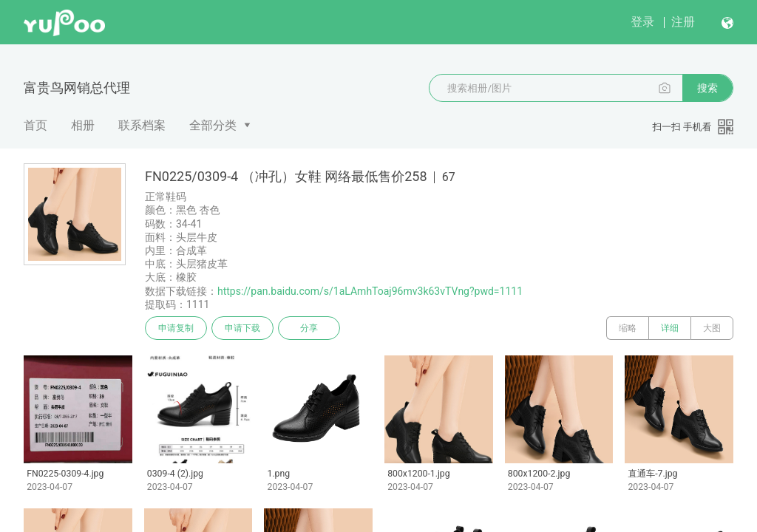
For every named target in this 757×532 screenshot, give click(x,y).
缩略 (628, 328)
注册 (683, 22)
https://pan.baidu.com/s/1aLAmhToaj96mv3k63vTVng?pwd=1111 (370, 291)
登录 (642, 22)
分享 (309, 328)
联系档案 (142, 125)
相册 (83, 125)
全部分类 (213, 125)
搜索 (707, 88)
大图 (712, 328)
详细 (670, 328)
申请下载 (242, 328)
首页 (35, 125)
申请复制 (176, 328)
